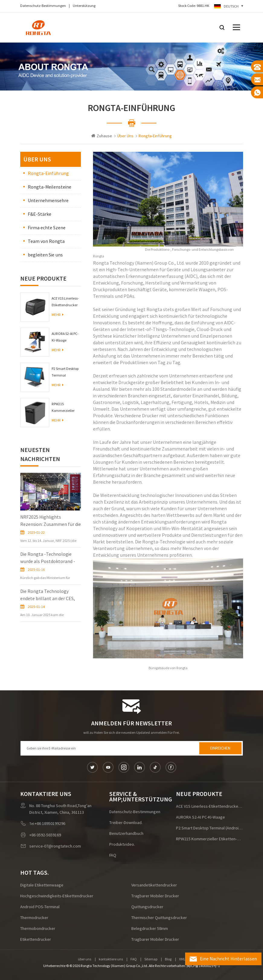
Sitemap (151, 959)
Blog (168, 959)
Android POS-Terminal (40, 907)
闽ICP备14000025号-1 (203, 966)
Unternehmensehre (48, 201)
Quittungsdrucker (147, 907)
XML (182, 959)
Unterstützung (84, 6)
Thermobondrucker (38, 929)
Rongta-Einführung (48, 173)
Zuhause (102, 136)
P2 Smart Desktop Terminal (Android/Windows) (66, 373)
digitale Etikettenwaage (42, 885)
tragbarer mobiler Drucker (155, 896)
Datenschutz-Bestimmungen (43, 6)
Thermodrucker (34, 918)
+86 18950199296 (50, 824)
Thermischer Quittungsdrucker (159, 918)
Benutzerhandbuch (126, 834)
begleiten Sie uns (45, 255)
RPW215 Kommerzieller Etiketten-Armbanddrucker (65, 408)
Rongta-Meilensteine (50, 187)
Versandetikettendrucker (154, 885)
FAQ (113, 855)
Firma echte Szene (47, 228)
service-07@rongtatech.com (55, 846)
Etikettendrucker (36, 940)
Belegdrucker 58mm (150, 929)
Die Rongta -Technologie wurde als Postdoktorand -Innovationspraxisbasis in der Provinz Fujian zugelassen (50, 558)
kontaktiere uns (111, 959)
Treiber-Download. (126, 823)
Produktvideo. (122, 845)
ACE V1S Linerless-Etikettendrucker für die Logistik (65, 302)
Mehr (58, 315)
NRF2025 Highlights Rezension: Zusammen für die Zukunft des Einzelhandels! (51, 521)
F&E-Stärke (40, 214)
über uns (85, 959)
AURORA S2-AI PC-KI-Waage (65, 337)
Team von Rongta (46, 241)
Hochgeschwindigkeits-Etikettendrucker (57, 896)
